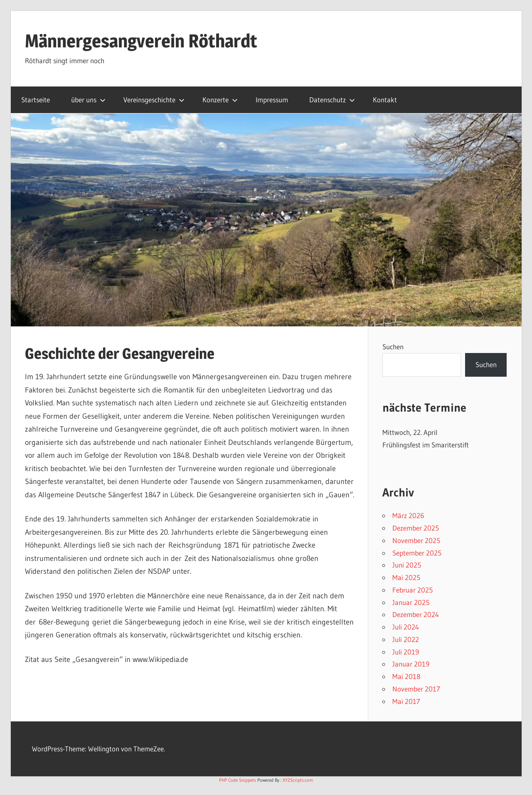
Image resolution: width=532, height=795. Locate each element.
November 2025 (416, 540)
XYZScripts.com (298, 780)
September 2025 (417, 553)
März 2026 (408, 515)
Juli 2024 (406, 627)
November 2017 (416, 689)
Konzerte (220, 100)
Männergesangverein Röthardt (141, 41)
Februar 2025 (413, 590)
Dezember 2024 (416, 614)
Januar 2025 (411, 602)
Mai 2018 (406, 676)
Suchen (393, 347)
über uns (88, 100)
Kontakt (385, 100)
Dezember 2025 (416, 528)
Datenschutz (332, 100)
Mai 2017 (406, 701)
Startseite (36, 100)
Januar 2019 (411, 664)
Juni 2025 (407, 565)
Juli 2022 (406, 639)
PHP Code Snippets (238, 780)
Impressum (272, 100)
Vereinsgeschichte (154, 100)
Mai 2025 (406, 577)
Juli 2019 (406, 652)
